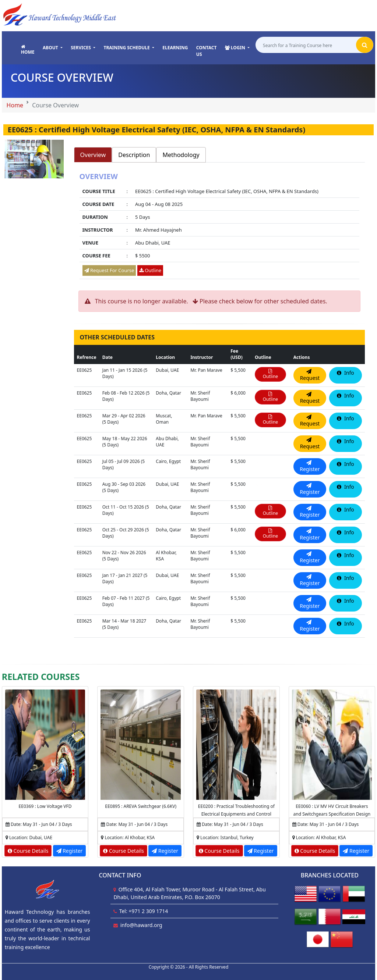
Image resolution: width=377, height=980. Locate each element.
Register (70, 851)
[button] (53, 48)
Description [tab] (134, 155)
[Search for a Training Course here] (306, 45)
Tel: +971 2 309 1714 (144, 911)
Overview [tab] (93, 155)
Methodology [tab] (181, 155)
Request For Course (109, 270)
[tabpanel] (220, 227)
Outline (150, 270)
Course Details (28, 851)
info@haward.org (141, 925)
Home (15, 105)
